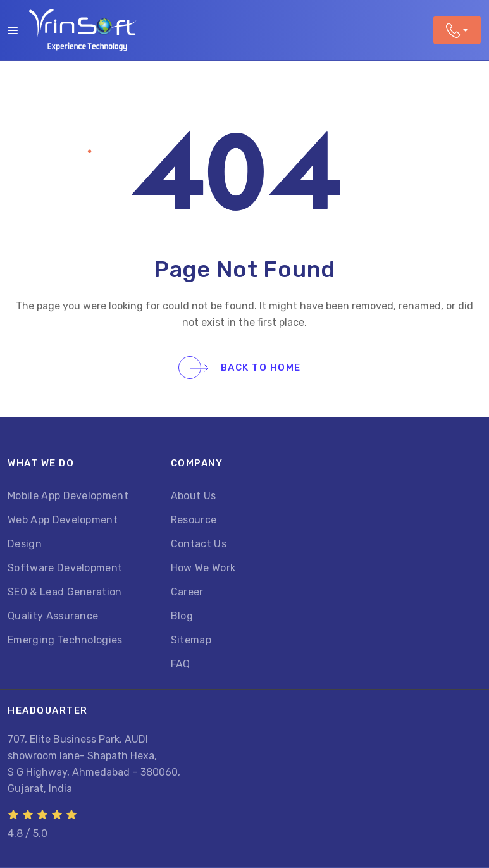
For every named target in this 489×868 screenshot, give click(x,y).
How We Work (203, 568)
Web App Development (63, 520)
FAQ (181, 664)
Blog (182, 616)
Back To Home (245, 368)
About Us (194, 496)
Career (187, 592)
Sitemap (191, 640)
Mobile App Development (68, 496)
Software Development (65, 568)
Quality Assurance (53, 616)
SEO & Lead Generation (65, 592)
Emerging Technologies (65, 640)
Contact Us (199, 544)
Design (25, 544)
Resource (194, 520)
